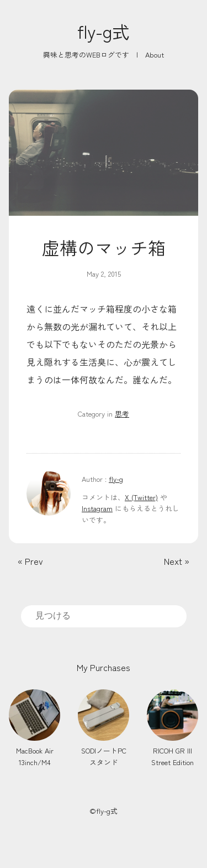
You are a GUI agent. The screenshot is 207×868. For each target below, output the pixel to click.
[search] (104, 616)
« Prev (30, 561)
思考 (122, 414)
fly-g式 (104, 31)
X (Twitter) (141, 497)
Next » (177, 561)
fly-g (116, 479)
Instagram (97, 508)
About (155, 54)
